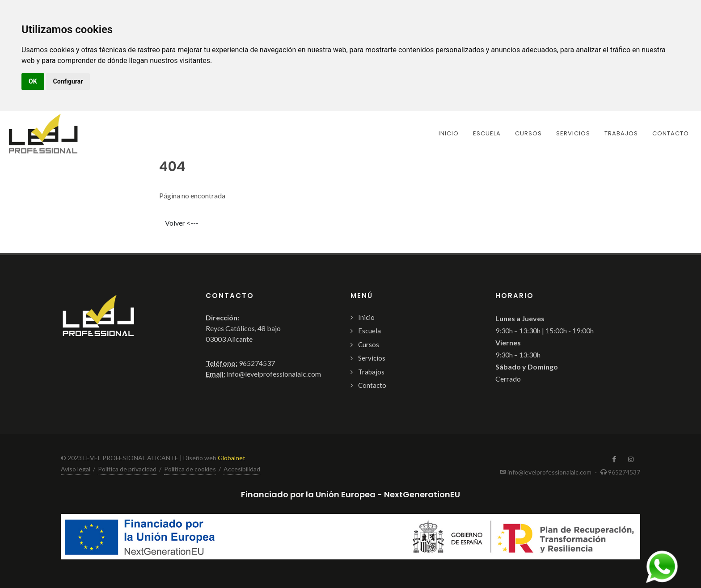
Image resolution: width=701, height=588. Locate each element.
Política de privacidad (127, 469)
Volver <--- (182, 223)
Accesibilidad (242, 469)
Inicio (366, 317)
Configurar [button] (68, 81)
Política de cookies (190, 469)
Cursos (369, 344)
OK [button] (33, 81)
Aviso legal (76, 469)
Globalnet (232, 458)
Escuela (370, 331)
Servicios (372, 358)
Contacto (372, 385)
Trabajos (371, 372)
